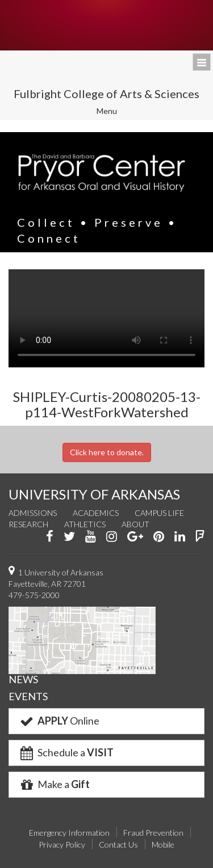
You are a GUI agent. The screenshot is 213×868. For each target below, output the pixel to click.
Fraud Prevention (153, 833)
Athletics (85, 524)
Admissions (33, 513)
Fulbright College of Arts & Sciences (106, 94)
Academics (96, 513)
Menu (114, 112)
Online (59, 721)
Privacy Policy (62, 844)
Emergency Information (69, 833)
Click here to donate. (107, 452)
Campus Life (159, 513)
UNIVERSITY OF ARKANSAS (94, 494)
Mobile (163, 844)
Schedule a (66, 752)
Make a (54, 784)
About (135, 524)
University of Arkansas (106, 25)
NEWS (23, 679)
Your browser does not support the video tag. (106, 318)
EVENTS (28, 696)
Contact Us (118, 844)
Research (28, 524)
